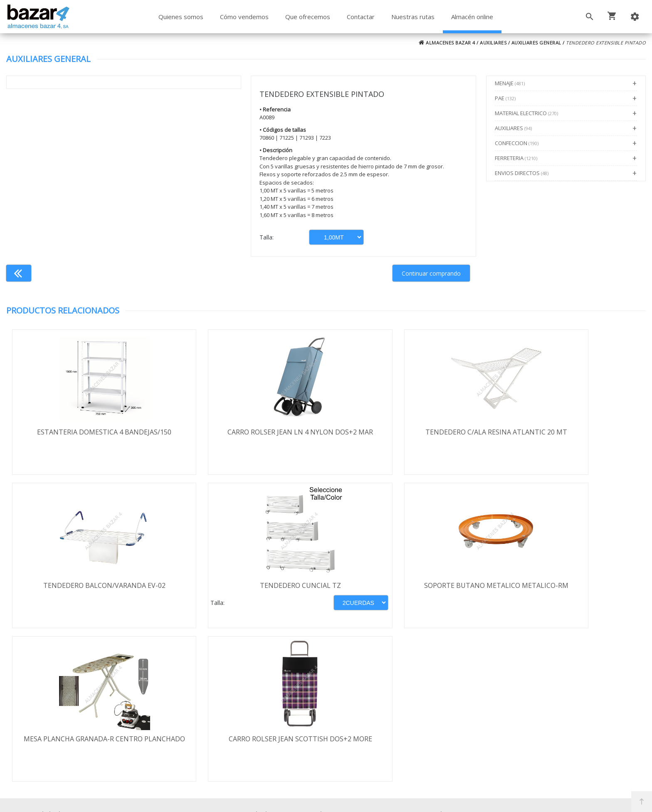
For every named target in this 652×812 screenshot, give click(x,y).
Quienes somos (181, 17)
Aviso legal (55, 723)
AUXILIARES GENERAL (536, 43)
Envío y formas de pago (75, 699)
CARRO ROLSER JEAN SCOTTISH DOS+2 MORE (566, 590)
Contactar (361, 17)
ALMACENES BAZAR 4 (447, 43)
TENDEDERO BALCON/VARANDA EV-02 (566, 432)
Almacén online (472, 17)
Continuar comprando (431, 273)
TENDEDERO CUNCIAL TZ (86, 586)
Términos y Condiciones (348, 770)
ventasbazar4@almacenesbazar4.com (501, 730)
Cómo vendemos (244, 17)
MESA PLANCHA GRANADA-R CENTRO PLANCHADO (406, 590)
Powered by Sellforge (436, 798)
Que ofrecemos (308, 17)
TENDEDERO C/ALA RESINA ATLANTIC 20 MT (406, 432)
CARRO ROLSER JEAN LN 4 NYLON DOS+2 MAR (246, 437)
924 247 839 (461, 718)
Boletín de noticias (326, 734)
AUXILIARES (493, 43)
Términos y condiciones (75, 687)
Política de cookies (67, 735)
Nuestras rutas (413, 17)
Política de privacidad (71, 711)
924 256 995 (461, 706)
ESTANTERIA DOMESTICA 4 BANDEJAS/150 (86, 432)
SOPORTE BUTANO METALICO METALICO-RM (246, 590)
